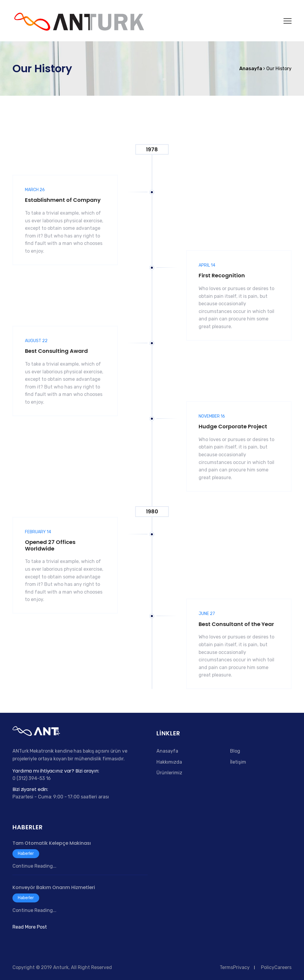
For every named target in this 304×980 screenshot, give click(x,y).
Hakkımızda (169, 762)
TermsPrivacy (235, 967)
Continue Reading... (34, 866)
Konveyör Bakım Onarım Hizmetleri (54, 887)
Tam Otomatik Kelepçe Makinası (52, 843)
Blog (235, 751)
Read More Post (30, 927)
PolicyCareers (276, 967)
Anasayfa (167, 751)
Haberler (26, 854)
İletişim (238, 762)
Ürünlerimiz (169, 773)
